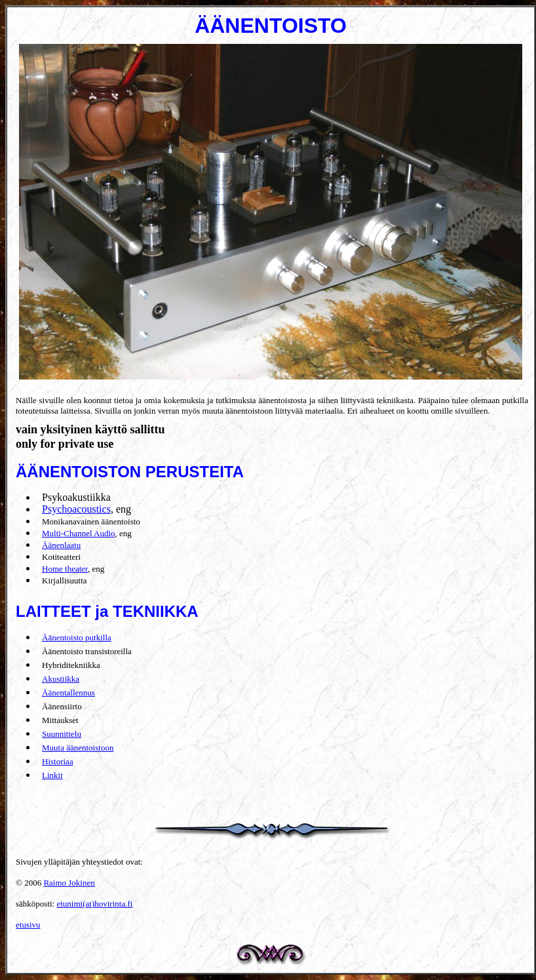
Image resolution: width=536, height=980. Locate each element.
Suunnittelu (62, 734)
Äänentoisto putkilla (77, 637)
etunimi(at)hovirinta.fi (94, 904)
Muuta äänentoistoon (78, 748)
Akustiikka (61, 679)
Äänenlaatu (61, 545)
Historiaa (58, 761)
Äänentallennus (68, 693)
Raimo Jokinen (69, 883)
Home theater (65, 569)
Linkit (52, 775)
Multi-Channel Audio (79, 533)
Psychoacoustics (76, 509)
